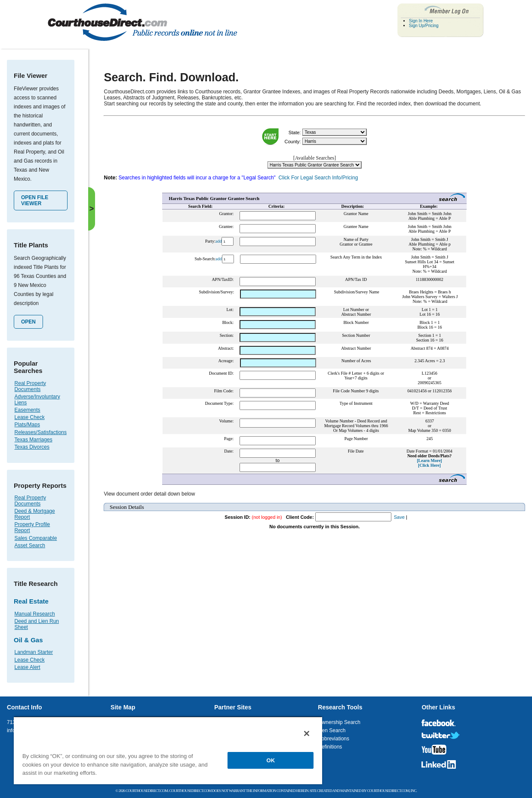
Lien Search (332, 730)
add (218, 241)
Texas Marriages (34, 440)
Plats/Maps (27, 425)
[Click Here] (429, 465)
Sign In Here (421, 21)
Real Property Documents (30, 386)
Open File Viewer (35, 200)
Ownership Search (339, 722)
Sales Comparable (36, 538)
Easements (28, 410)
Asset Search (30, 545)
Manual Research (35, 614)
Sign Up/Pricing (424, 26)
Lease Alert (28, 667)
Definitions (330, 747)
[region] (168, 750)
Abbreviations (334, 739)
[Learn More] (429, 461)
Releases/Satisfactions (41, 432)
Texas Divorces (32, 447)
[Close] (307, 733)
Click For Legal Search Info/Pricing (318, 178)
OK (271, 760)
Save (399, 517)
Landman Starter (34, 652)
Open (28, 322)
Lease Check (30, 417)
